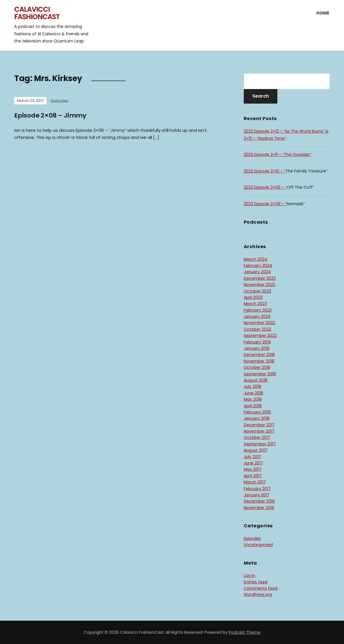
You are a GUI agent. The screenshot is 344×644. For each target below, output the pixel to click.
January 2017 (257, 495)
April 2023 (253, 297)
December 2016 (259, 501)
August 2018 (256, 380)
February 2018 (257, 412)
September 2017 (260, 444)
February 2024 (258, 266)
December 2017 (259, 425)
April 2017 (253, 476)
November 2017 (259, 431)
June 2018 (253, 393)
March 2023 (255, 304)
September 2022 (260, 336)
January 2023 (257, 316)
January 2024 (257, 272)
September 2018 (260, 374)
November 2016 (259, 508)
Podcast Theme (245, 632)
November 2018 (259, 361)
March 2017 (255, 482)
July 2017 (252, 457)
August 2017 (256, 450)
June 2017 (253, 463)
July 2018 (252, 386)
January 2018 (257, 418)
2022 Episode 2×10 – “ (265, 171)
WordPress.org (258, 594)
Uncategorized (258, 545)
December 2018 (259, 355)
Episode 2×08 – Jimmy (50, 115)
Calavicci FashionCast (37, 13)
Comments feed (261, 588)
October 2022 (257, 329)
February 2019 (257, 342)
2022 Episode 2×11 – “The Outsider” (278, 155)
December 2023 (260, 278)
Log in (249, 575)
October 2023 (257, 291)
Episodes (60, 101)
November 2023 (259, 285)
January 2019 (257, 348)
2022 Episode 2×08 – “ (265, 204)
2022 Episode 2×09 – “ (265, 187)
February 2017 (257, 489)
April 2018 (253, 406)
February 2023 (258, 310)
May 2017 (253, 469)
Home (323, 13)
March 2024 (256, 259)
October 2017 (257, 437)
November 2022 (259, 323)
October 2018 (257, 367)
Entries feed (256, 582)
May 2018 (253, 399)
